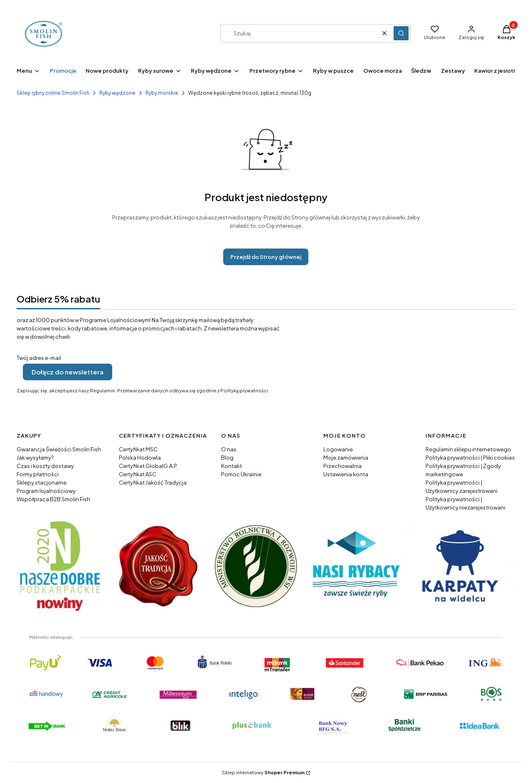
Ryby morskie (162, 93)
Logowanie (338, 449)
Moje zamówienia (346, 458)
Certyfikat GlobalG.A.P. (148, 466)
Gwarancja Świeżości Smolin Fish (59, 449)
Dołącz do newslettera (68, 372)
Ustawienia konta (346, 474)
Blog (227, 458)
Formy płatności (38, 474)
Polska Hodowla (140, 458)
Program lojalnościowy (46, 491)
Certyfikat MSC (138, 449)
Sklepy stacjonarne (42, 483)
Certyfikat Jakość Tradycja (153, 483)
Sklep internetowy (263, 772)
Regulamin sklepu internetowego (468, 449)
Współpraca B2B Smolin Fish (53, 499)
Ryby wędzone (117, 93)
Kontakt (232, 466)
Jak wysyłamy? (35, 458)
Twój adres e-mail (39, 358)
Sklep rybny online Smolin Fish (53, 93)
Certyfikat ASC (138, 474)
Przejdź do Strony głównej (266, 257)
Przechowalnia (342, 466)
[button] (401, 33)
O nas (229, 449)
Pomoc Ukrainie (241, 474)
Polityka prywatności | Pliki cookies (470, 458)
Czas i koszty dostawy (45, 466)
